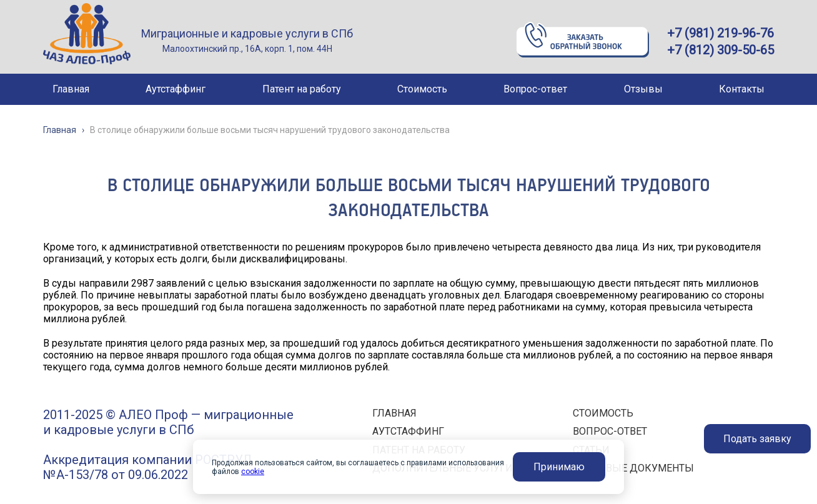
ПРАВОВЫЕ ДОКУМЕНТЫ (633, 468)
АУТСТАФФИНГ (408, 431)
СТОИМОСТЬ (603, 413)
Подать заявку (757, 439)
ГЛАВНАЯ (394, 413)
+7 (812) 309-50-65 (720, 50)
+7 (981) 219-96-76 (720, 33)
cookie (253, 472)
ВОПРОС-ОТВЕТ (610, 431)
